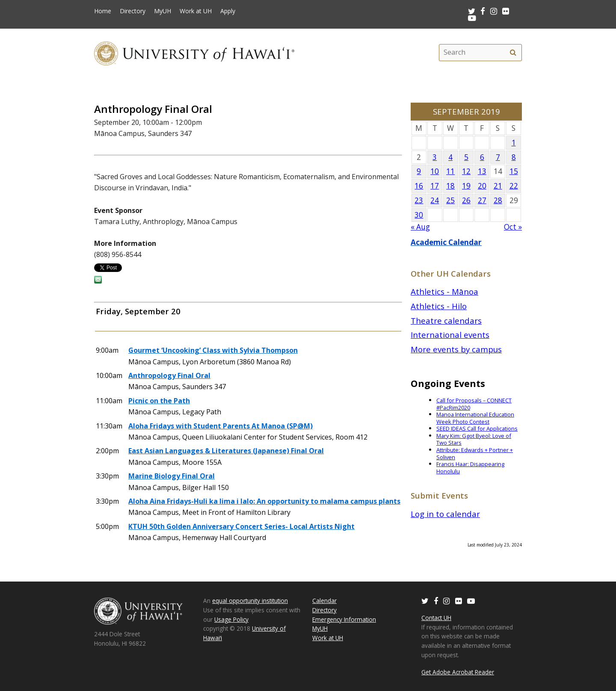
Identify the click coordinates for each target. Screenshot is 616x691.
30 (419, 215)
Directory (133, 11)
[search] (513, 53)
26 (466, 200)
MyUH (163, 11)
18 (450, 186)
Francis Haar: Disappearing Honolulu (470, 468)
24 (435, 200)
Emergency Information (344, 619)
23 (419, 200)
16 (419, 186)
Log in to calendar (445, 514)
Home (103, 11)
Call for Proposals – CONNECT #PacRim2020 (474, 404)
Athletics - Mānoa (444, 291)
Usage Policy (231, 619)
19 (466, 186)
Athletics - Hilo (439, 306)
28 (498, 200)
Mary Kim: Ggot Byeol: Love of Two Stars (474, 439)
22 (514, 186)
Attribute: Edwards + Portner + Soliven (475, 453)
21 (498, 186)
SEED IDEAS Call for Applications (477, 428)
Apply (228, 11)
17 (435, 186)
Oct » (513, 227)
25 (450, 200)
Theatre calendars (446, 320)
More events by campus (456, 349)
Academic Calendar (446, 242)
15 (514, 171)
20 (482, 186)
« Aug (420, 227)
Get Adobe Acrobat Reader (458, 672)
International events (450, 335)
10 (435, 171)
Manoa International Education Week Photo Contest (475, 418)
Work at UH (196, 11)
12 (466, 171)
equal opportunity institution (250, 601)
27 (482, 200)
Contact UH (436, 618)
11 (450, 171)
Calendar (324, 601)
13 (482, 171)
